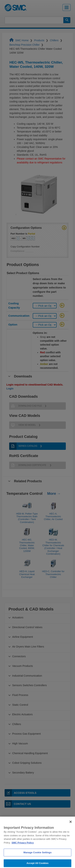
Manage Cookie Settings (37, 859)
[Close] (71, 828)
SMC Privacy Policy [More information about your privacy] (23, 849)
